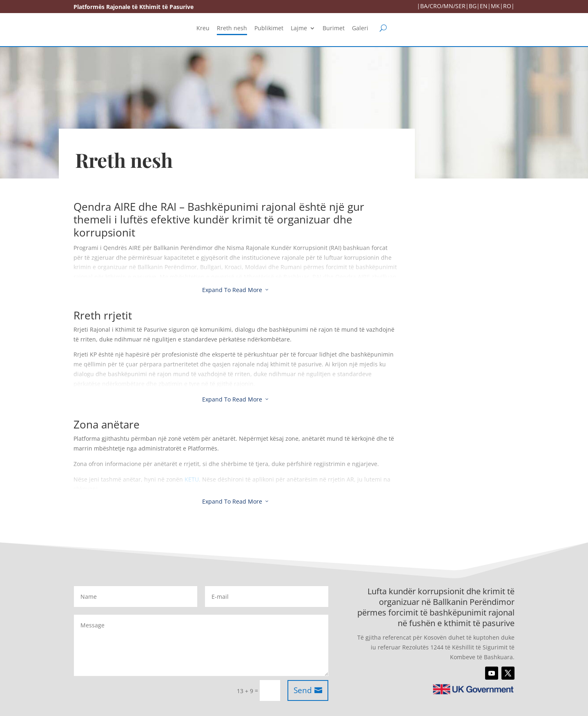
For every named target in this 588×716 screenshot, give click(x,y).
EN (484, 6)
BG (473, 6)
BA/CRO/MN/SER (443, 6)
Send (303, 690)
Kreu (203, 29)
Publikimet (269, 29)
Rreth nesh (232, 29)
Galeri (360, 29)
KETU (192, 479)
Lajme (299, 29)
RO (507, 6)
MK (495, 6)
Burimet (334, 29)
